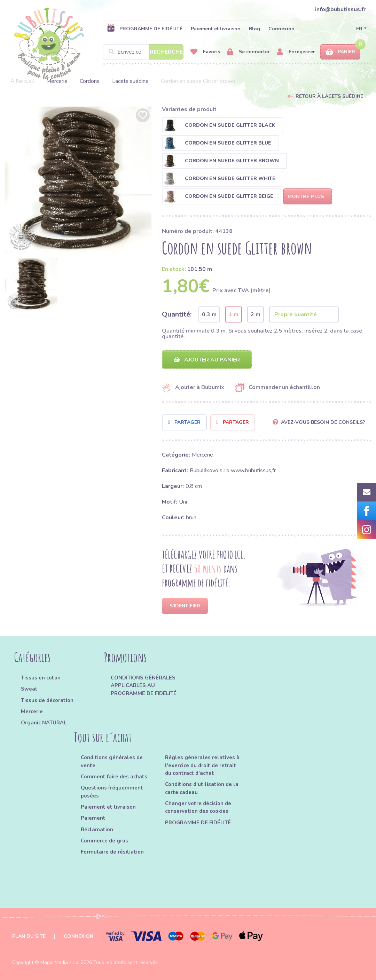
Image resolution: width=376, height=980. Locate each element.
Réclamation (97, 830)
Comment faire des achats (114, 777)
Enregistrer (296, 52)
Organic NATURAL (44, 723)
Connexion (281, 29)
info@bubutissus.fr (340, 9)
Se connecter (248, 52)
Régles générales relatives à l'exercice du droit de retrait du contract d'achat (202, 766)
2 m (256, 314)
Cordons (90, 81)
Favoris (205, 52)
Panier (340, 52)
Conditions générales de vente (112, 762)
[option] (78, 180)
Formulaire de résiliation (112, 852)
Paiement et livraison (216, 29)
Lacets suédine (130, 81)
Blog (254, 29)
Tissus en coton (41, 678)
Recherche (166, 52)
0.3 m (209, 314)
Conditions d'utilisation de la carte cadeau (202, 788)
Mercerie (57, 81)
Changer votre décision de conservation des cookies (198, 807)
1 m (234, 314)
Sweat (29, 689)
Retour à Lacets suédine (329, 96)
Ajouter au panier (207, 360)
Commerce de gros (104, 841)
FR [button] (359, 29)
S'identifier (185, 606)
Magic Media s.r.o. (60, 962)
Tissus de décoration (47, 700)
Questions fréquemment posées (112, 792)
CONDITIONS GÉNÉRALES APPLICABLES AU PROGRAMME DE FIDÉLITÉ (144, 686)
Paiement (93, 818)
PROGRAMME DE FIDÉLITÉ (145, 29)
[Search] (143, 52)
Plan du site (29, 936)
